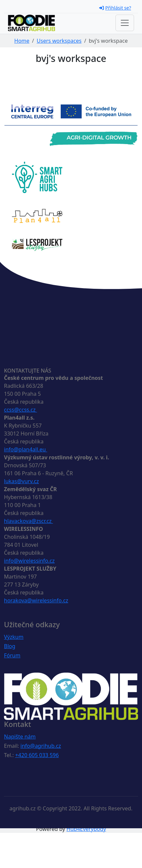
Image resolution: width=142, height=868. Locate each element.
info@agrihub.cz (41, 746)
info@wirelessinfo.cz (29, 561)
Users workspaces (59, 41)
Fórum (12, 655)
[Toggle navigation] (125, 23)
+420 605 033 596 (37, 755)
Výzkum (14, 637)
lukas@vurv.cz (21, 481)
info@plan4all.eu (26, 449)
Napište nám (20, 737)
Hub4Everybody (86, 829)
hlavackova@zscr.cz (29, 521)
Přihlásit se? (115, 8)
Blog (10, 646)
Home (22, 41)
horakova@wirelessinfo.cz (36, 600)
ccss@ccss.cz (20, 410)
